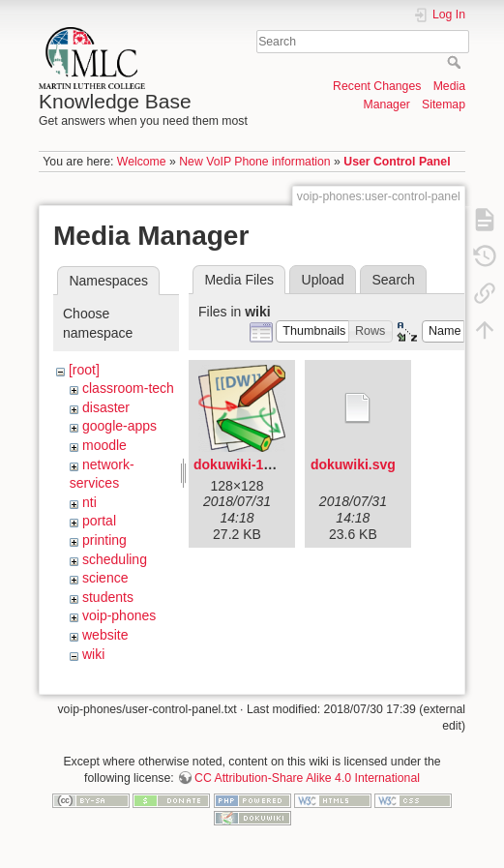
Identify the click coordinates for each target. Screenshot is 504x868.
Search (456, 62)
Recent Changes (377, 86)
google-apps (119, 426)
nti (89, 502)
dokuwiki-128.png (250, 464)
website (105, 635)
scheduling (115, 559)
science (105, 578)
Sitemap (444, 105)
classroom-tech (128, 388)
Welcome (142, 162)
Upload (323, 280)
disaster (106, 407)
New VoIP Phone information (254, 162)
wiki (93, 654)
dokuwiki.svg (353, 464)
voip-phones (119, 615)
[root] (84, 370)
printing (104, 540)
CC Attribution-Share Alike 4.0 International (307, 778)
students (108, 597)
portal (99, 521)
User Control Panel (397, 162)
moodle (104, 445)
